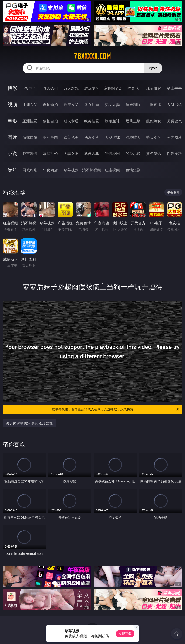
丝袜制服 (133, 105)
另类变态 (174, 121)
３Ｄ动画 (92, 105)
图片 (12, 137)
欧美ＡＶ (71, 105)
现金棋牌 (154, 88)
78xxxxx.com (92, 56)
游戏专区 (92, 88)
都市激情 (30, 154)
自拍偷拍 (50, 105)
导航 (12, 170)
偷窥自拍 (30, 137)
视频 (12, 104)
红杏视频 (112, 170)
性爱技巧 (174, 154)
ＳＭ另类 (174, 105)
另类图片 (174, 137)
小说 (12, 153)
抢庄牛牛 (174, 88)
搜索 (153, 68)
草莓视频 (71, 170)
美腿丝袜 (112, 137)
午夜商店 (50, 170)
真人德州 (50, 88)
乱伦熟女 (154, 121)
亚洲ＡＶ (30, 105)
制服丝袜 (112, 121)
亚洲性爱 (30, 121)
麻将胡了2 (112, 88)
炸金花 (133, 88)
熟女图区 (154, 137)
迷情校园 (112, 154)
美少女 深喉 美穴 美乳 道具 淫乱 (29, 423)
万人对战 (71, 88)
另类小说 (133, 154)
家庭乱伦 (50, 154)
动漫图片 (92, 137)
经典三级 (133, 121)
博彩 (12, 88)
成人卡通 (71, 121)
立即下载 (125, 634)
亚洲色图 (50, 137)
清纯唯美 (133, 137)
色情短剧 (133, 170)
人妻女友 (71, 154)
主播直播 (154, 105)
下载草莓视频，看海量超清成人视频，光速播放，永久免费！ (114, 409)
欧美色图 (71, 137)
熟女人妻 (112, 105)
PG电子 (30, 88)
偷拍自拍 (50, 121)
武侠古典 (92, 154)
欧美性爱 (92, 121)
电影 (12, 121)
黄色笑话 (154, 154)
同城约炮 (30, 170)
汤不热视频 (92, 170)
